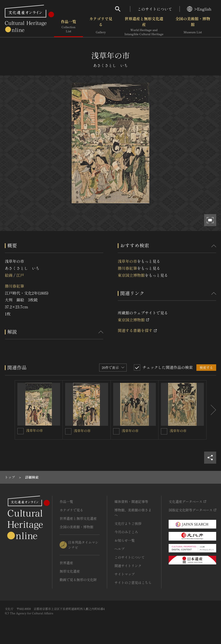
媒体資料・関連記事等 (131, 502)
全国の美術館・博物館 (193, 26)
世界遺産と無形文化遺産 (144, 26)
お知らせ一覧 (124, 540)
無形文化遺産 (70, 571)
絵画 (9, 275)
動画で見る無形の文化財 (78, 580)
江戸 (20, 275)
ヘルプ (119, 549)
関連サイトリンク (128, 566)
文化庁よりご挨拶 (128, 523)
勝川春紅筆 (14, 286)
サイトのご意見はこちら (133, 583)
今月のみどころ (126, 532)
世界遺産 (66, 563)
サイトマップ (124, 574)
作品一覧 (69, 26)
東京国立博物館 (131, 275)
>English (199, 9)
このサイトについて (155, 9)
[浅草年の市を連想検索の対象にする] (21, 431)
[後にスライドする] (211, 410)
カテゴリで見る (101, 26)
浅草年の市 (127, 261)
